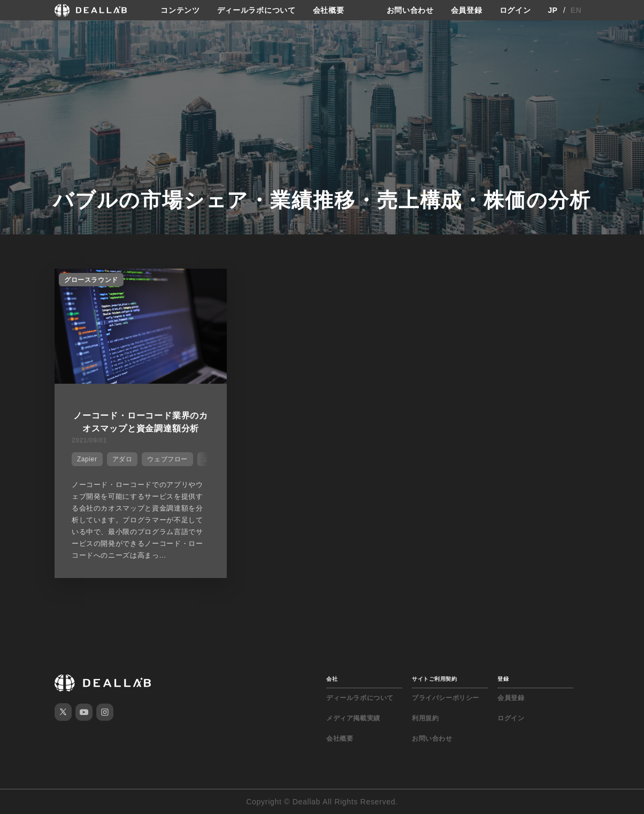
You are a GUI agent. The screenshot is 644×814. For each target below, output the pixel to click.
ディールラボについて (256, 10)
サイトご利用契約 (434, 679)
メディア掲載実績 (353, 718)
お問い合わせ (410, 10)
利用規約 (425, 718)
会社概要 (329, 10)
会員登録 (467, 10)
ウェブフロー (167, 459)
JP (553, 10)
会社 (332, 679)
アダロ (122, 459)
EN (576, 10)
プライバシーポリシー (446, 698)
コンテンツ (180, 10)
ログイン (515, 10)
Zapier (87, 459)
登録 (503, 679)
